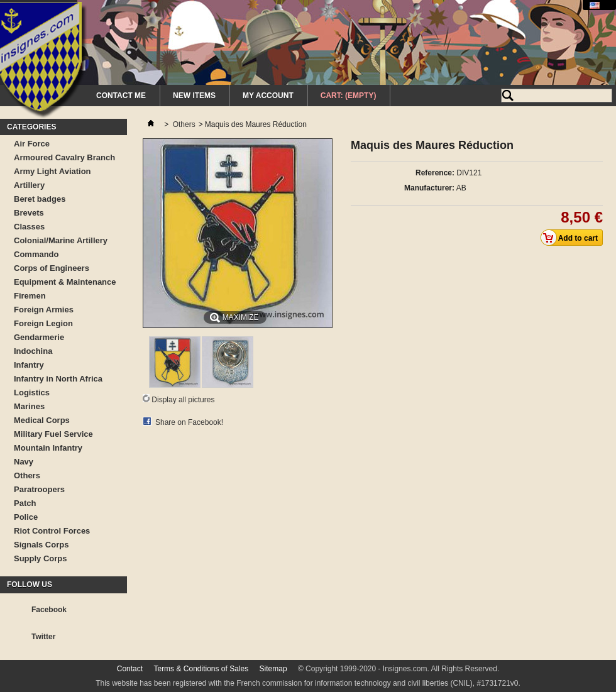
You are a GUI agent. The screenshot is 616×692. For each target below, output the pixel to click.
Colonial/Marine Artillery (61, 240)
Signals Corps (41, 545)
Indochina (33, 351)
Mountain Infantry (48, 448)
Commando (36, 254)
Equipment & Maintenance (65, 282)
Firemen (30, 296)
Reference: (435, 173)
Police (26, 517)
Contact (130, 669)
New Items (194, 96)
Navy (24, 462)
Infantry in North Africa (58, 379)
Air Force (32, 144)
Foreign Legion (43, 323)
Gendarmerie (39, 337)
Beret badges (40, 199)
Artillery (29, 185)
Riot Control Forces (52, 531)
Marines (29, 406)
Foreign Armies (44, 310)
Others (27, 475)
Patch (25, 503)
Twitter (43, 637)
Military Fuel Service (53, 434)
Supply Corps (41, 558)
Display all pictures (183, 400)
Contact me (121, 96)
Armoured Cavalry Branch (64, 157)
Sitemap (273, 669)
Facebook (49, 610)
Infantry (29, 365)
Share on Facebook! (189, 422)
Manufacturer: (429, 188)
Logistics (32, 393)
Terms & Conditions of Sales (201, 669)
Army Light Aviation (52, 171)
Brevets (29, 213)
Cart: (349, 96)
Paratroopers (39, 489)
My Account (268, 96)
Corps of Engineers (52, 268)
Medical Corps (42, 420)
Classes (29, 227)
